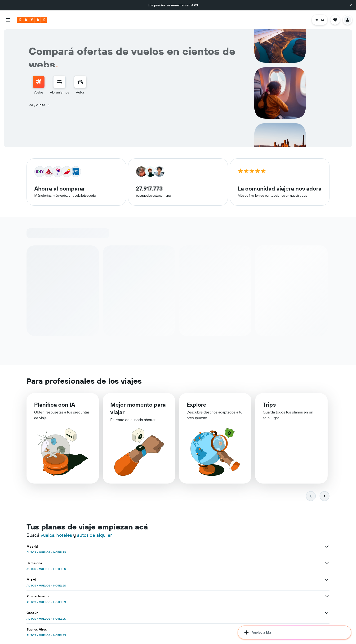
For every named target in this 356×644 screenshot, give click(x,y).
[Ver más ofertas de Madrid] (118, 547)
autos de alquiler (94, 535)
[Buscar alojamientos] (59, 82)
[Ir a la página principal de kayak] (32, 20)
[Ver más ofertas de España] (222, 630)
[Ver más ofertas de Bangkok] (118, 596)
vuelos (47, 535)
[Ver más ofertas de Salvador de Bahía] (118, 613)
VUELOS (45, 553)
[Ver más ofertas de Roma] (327, 580)
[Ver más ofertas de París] (222, 596)
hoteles (64, 535)
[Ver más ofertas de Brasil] (118, 630)
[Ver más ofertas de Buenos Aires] (327, 563)
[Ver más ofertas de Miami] (327, 547)
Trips (269, 407)
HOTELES (60, 553)
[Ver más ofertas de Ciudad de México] (327, 613)
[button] (351, 5)
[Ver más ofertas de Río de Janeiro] (118, 563)
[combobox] (39, 105)
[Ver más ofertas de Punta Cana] (222, 613)
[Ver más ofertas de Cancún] (222, 563)
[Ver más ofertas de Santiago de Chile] (118, 580)
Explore (196, 406)
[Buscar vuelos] (39, 82)
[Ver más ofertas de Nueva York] (222, 580)
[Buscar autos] (80, 82)
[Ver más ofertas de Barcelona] (222, 547)
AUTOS (31, 553)
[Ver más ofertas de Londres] (327, 596)
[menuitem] (39, 85)
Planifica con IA (55, 405)
